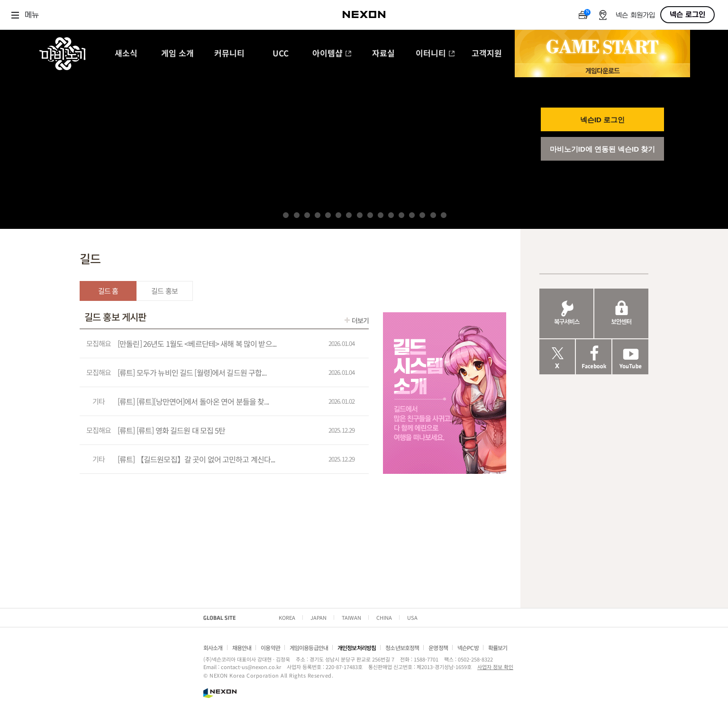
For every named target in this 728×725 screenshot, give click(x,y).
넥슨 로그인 (687, 15)
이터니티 (435, 54)
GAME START (602, 47)
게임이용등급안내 (309, 648)
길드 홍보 (164, 291)
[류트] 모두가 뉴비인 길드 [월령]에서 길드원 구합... (192, 372)
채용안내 (242, 648)
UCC (281, 54)
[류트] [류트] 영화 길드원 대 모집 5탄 (172, 430)
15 (433, 215)
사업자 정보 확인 (495, 667)
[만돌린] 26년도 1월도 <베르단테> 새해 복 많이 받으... (197, 344)
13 (412, 215)
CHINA (384, 617)
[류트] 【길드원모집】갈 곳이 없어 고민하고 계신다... (196, 459)
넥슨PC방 (468, 648)
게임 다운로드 (602, 70)
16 (444, 215)
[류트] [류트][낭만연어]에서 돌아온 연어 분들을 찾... (193, 401)
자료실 (383, 54)
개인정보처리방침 (357, 648)
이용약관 (270, 648)
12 (401, 215)
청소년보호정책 (402, 648)
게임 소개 (177, 54)
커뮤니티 (229, 54)
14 (422, 215)
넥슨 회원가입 (635, 15)
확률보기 (498, 648)
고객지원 (487, 54)
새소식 (126, 54)
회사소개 (213, 648)
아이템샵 (332, 54)
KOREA (287, 617)
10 (381, 215)
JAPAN (318, 617)
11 (391, 215)
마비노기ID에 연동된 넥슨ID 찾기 (603, 149)
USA (412, 617)
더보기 (360, 320)
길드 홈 (108, 291)
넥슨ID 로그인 (602, 120)
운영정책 (438, 648)
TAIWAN (351, 617)
